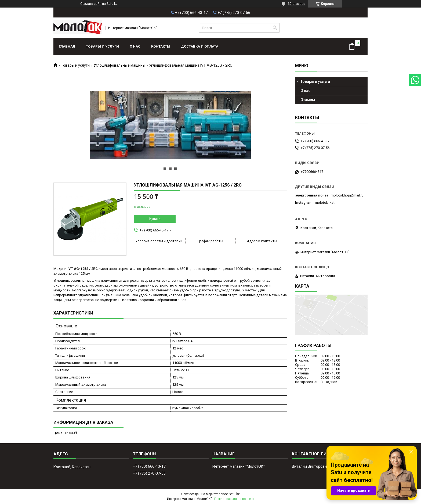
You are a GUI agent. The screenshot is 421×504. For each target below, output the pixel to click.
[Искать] (275, 28)
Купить (155, 219)
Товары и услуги (102, 46)
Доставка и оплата (200, 46)
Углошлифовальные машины (119, 65)
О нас (135, 46)
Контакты (161, 46)
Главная (67, 46)
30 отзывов (297, 4)
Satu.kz (234, 494)
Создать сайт (90, 4)
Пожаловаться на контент (234, 499)
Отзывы (308, 100)
